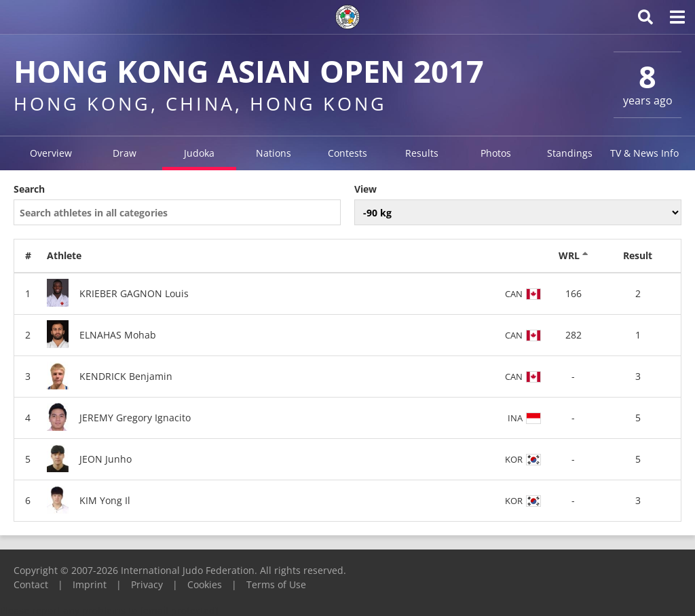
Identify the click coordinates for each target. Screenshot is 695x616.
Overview (51, 153)
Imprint (90, 584)
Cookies (205, 584)
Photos (496, 153)
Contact (31, 584)
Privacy (147, 584)
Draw (125, 153)
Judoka (199, 153)
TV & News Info (644, 153)
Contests (347, 153)
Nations (274, 153)
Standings (570, 153)
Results (422, 153)
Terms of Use (276, 584)
